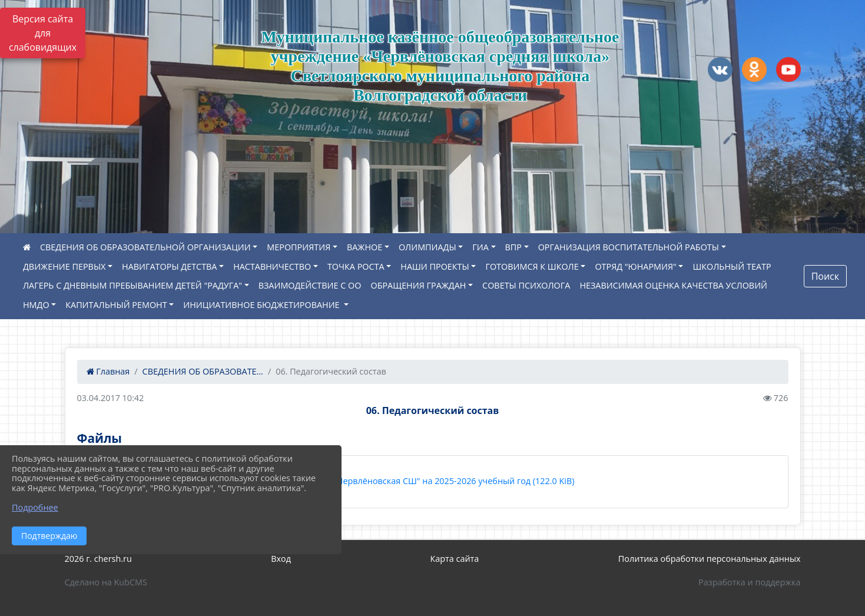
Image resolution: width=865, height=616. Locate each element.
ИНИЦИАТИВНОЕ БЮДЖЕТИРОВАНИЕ (262, 305)
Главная (108, 371)
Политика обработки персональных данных (710, 559)
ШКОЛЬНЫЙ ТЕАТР (732, 266)
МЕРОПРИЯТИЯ (299, 247)
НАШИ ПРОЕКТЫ (435, 266)
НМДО (36, 305)
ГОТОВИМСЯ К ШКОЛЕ (532, 266)
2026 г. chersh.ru (98, 559)
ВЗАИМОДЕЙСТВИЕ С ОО (310, 285)
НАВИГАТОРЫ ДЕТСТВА (169, 266)
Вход (281, 559)
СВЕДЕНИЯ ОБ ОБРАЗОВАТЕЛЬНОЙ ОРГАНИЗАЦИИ (145, 247)
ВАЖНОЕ (364, 247)
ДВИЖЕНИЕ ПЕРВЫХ (64, 266)
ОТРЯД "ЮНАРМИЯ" (635, 266)
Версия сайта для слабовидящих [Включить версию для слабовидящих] (43, 33)
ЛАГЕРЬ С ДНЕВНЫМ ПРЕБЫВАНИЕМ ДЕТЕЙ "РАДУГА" (132, 285)
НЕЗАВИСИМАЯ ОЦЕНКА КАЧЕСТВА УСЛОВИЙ (673, 285)
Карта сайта (454, 559)
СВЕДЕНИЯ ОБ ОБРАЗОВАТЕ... (203, 371)
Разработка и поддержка (749, 582)
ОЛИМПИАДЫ (427, 247)
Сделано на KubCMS (106, 582)
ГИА (480, 247)
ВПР (513, 247)
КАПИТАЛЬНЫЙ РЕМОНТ (116, 305)
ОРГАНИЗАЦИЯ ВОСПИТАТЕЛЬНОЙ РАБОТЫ (629, 247)
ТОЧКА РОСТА (356, 266)
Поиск (825, 276)
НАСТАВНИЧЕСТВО (272, 266)
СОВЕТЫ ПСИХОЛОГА (526, 285)
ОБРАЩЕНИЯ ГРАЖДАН (418, 285)
